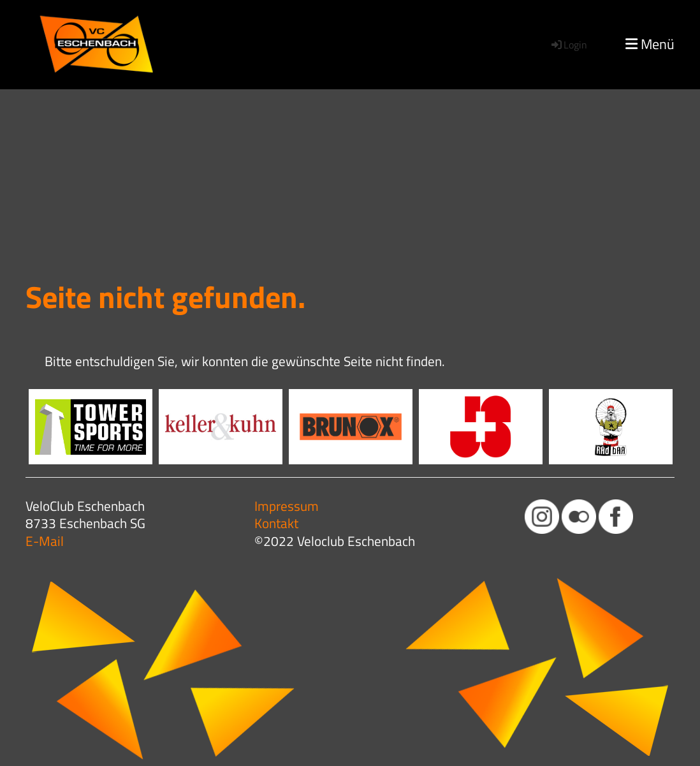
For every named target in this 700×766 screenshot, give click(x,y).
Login (568, 45)
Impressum (287, 506)
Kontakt (276, 523)
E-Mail (45, 541)
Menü (650, 44)
